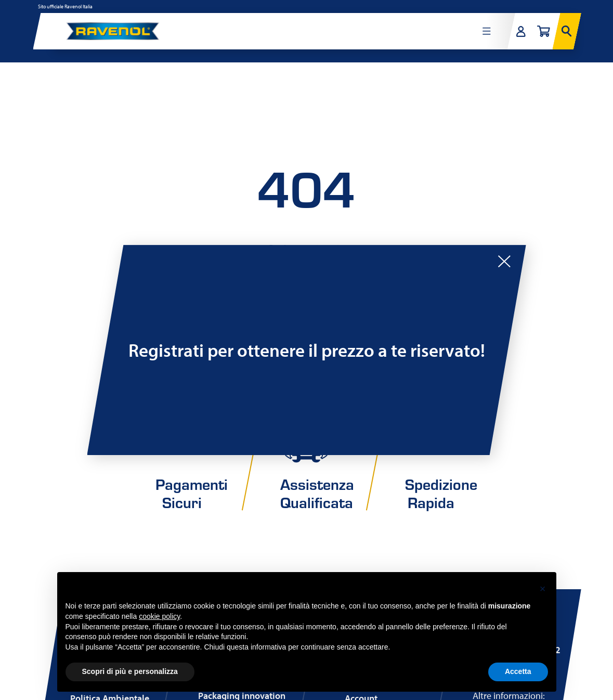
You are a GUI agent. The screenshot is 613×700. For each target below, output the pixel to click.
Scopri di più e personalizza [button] (130, 671)
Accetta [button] (518, 671)
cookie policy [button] (159, 616)
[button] (543, 589)
